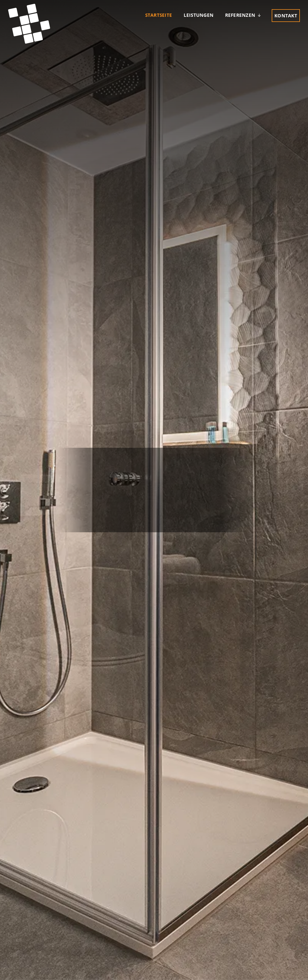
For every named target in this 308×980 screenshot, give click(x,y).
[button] (244, 15)
